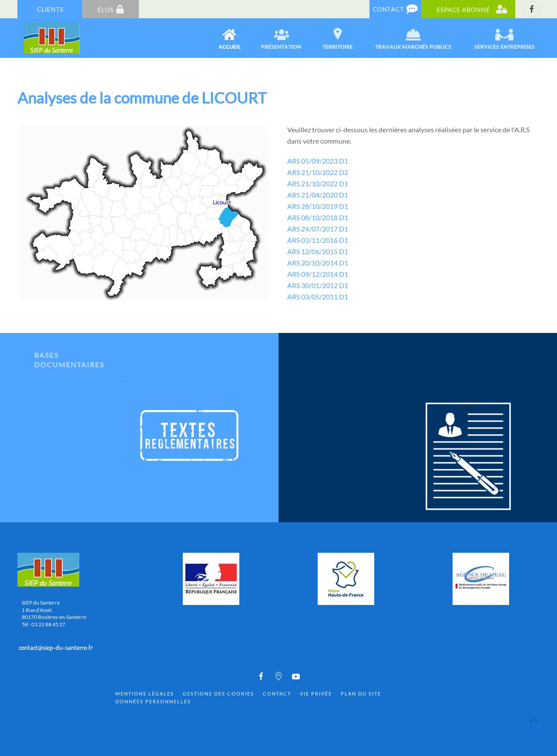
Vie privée (316, 694)
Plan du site (361, 694)
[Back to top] (534, 721)
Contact (277, 694)
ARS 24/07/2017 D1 (318, 229)
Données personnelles (153, 701)
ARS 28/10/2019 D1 (318, 206)
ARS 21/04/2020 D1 (318, 195)
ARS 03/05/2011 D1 (318, 297)
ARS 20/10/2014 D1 (318, 263)
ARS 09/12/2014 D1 (318, 274)
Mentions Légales (145, 694)
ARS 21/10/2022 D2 (318, 172)
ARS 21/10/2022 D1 (318, 183)
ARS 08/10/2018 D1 (318, 217)
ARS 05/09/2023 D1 (318, 161)
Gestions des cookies (218, 694)
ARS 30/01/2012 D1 (318, 285)
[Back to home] (52, 38)
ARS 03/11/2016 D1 (318, 240)
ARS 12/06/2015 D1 (318, 251)
